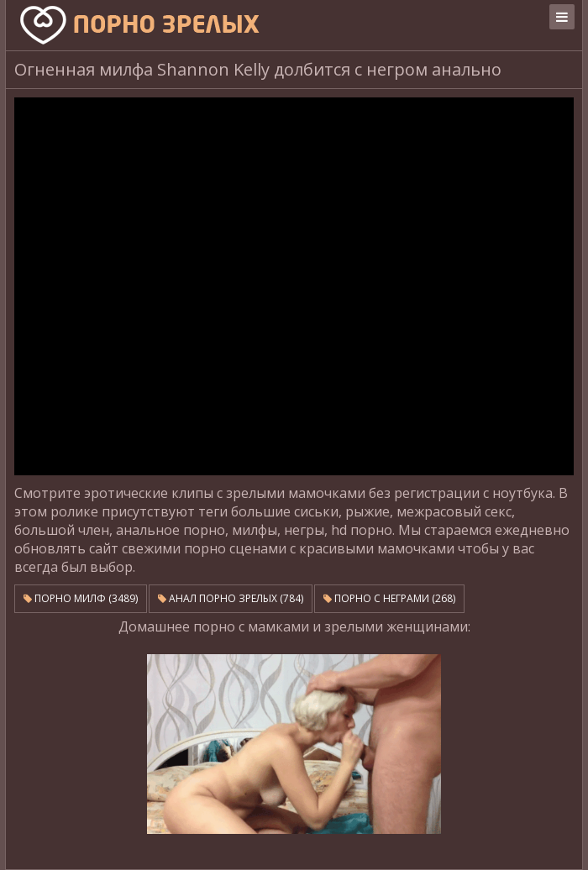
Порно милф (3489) (81, 598)
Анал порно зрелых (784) (231, 598)
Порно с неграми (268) (389, 598)
